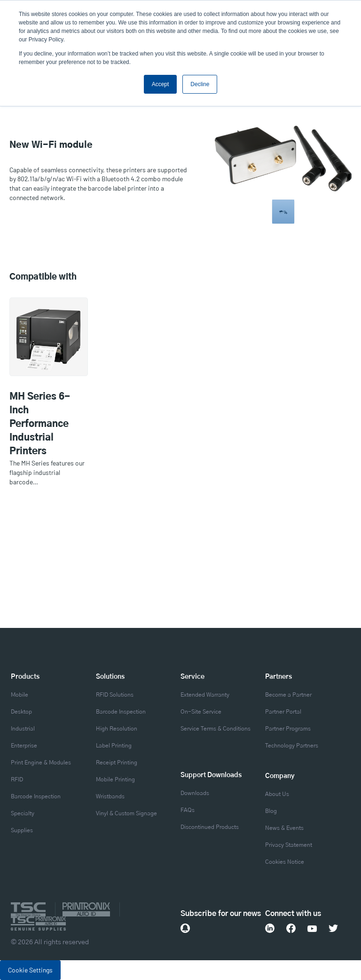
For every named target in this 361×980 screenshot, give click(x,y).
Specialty (23, 813)
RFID (17, 779)
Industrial (23, 729)
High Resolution (117, 729)
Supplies (22, 830)
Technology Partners (292, 746)
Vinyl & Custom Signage (126, 813)
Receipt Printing (117, 763)
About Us (277, 794)
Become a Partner (288, 695)
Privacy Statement (289, 845)
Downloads (195, 793)
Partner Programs (288, 729)
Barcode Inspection (36, 796)
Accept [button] (161, 84)
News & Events (284, 828)
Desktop (21, 712)
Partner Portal (283, 712)
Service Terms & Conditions (216, 729)
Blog (271, 811)
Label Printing (114, 746)
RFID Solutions (115, 695)
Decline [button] (200, 84)
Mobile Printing (115, 779)
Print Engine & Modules (41, 763)
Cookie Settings (30, 970)
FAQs (188, 810)
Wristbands (110, 796)
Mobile (20, 695)
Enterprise (24, 746)
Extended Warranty (205, 695)
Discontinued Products (210, 827)
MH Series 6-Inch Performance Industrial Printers (40, 424)
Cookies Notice (285, 862)
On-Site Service (201, 712)
